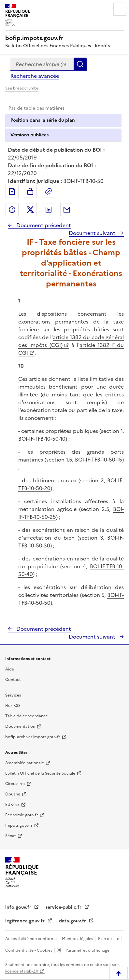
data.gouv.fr (73, 921)
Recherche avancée (35, 76)
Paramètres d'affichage (87, 950)
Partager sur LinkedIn (49, 210)
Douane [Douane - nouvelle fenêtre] (13, 794)
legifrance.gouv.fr (26, 921)
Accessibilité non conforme (31, 939)
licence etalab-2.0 (22, 971)
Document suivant (93, 233)
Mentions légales (78, 939)
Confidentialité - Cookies (29, 950)
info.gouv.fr (19, 907)
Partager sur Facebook (12, 210)
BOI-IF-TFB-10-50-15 (99, 460)
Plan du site (109, 939)
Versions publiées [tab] (29, 135)
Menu (120, 9)
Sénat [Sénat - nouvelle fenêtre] (11, 836)
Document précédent (43, 225)
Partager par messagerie (67, 210)
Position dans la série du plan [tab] (43, 120)
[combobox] (42, 64)
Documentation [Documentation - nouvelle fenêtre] (20, 726)
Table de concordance (27, 716)
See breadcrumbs (22, 88)
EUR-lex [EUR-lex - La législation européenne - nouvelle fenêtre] (12, 805)
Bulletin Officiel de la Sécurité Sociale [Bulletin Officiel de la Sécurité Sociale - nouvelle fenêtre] (40, 773)
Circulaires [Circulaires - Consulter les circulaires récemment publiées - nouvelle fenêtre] (15, 784)
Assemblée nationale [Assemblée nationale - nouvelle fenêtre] (25, 763)
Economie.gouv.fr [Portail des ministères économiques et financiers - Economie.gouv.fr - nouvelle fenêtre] (22, 815)
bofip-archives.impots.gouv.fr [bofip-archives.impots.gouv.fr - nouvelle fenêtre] (33, 737)
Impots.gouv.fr (19, 825)
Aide (10, 669)
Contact (13, 680)
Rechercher (80, 64)
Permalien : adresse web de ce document (49, 191)
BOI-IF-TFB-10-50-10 (42, 439)
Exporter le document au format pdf (12, 191)
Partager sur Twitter (30, 210)
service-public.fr (64, 907)
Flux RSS (13, 706)
